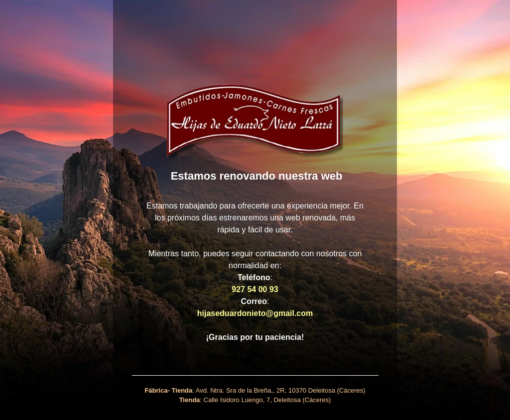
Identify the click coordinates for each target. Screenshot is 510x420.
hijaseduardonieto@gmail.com (255, 313)
